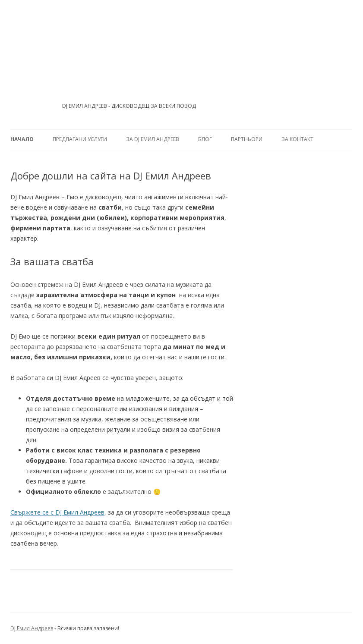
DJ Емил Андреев (32, 628)
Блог (205, 139)
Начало (22, 139)
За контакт (297, 139)
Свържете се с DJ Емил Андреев (57, 512)
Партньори (247, 139)
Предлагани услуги (80, 139)
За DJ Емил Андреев (153, 139)
